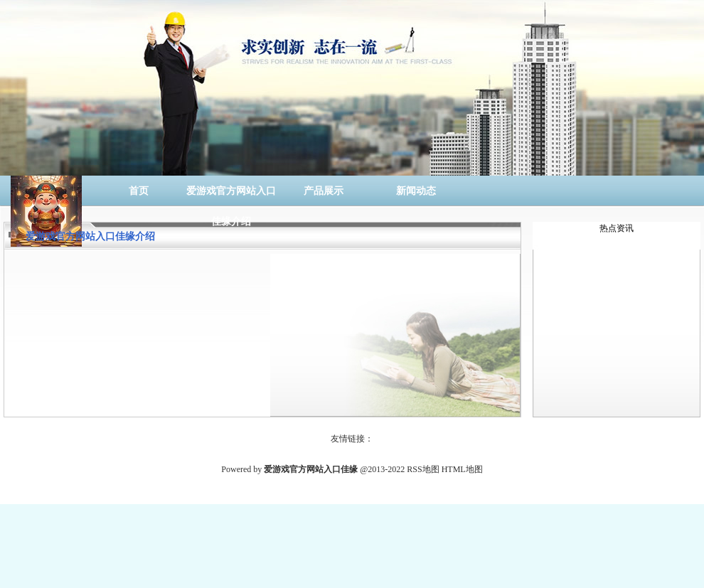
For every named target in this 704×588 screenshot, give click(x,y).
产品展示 (324, 191)
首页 (139, 191)
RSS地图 (423, 469)
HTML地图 (462, 469)
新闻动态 (416, 191)
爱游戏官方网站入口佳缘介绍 (231, 196)
